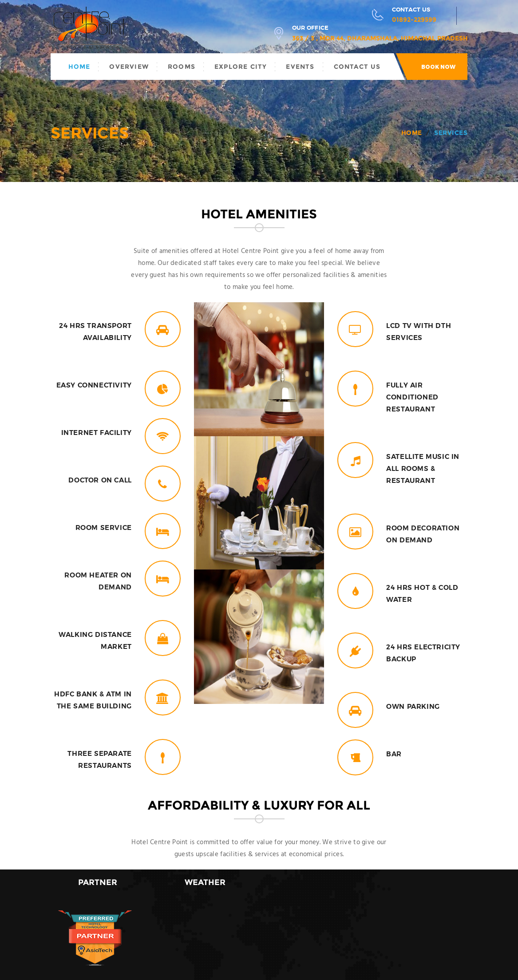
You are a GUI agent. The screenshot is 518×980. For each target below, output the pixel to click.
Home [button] (79, 67)
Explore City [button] (241, 67)
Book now (438, 67)
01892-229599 (414, 20)
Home (412, 133)
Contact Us (357, 67)
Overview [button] (129, 67)
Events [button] (300, 67)
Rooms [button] (182, 67)
